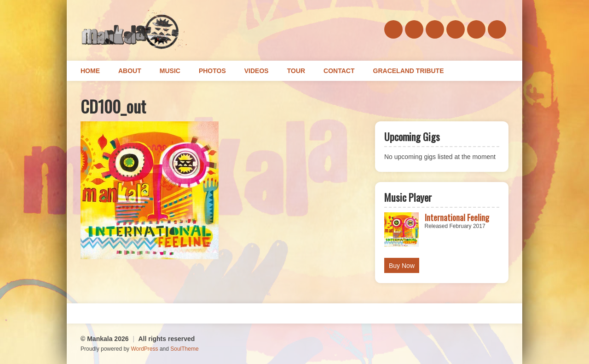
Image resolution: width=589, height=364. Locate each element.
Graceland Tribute (409, 71)
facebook (393, 29)
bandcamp (435, 29)
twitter (456, 29)
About (130, 71)
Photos (212, 71)
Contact (339, 71)
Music (170, 71)
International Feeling (457, 217)
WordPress (144, 349)
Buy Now (402, 266)
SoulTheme (184, 349)
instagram (476, 29)
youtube (497, 29)
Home (90, 71)
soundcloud (414, 29)
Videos (257, 71)
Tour (296, 71)
